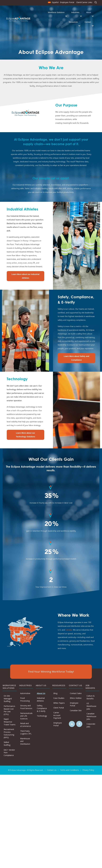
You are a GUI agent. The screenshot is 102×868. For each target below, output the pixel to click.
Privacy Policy (88, 770)
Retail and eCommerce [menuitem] (25, 725)
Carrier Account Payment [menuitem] (57, 715)
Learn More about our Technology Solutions (25, 435)
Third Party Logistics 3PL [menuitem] (26, 732)
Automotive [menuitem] (25, 693)
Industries (75, 12)
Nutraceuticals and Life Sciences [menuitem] (26, 716)
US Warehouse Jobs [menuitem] (91, 706)
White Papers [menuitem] (59, 703)
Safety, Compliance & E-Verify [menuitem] (42, 708)
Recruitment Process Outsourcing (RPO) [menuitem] (9, 733)
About (89, 12)
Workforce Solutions (56, 12)
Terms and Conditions (69, 770)
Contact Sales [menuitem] (76, 693)
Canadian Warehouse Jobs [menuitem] (91, 716)
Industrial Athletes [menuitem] (41, 699)
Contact (88, 22)
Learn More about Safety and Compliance (76, 358)
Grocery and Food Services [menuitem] (26, 707)
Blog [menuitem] (55, 693)
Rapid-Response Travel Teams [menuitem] (10, 722)
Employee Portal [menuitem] (67, 2)
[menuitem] (53, 3)
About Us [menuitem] (41, 693)
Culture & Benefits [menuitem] (91, 697)
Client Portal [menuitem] (59, 708)
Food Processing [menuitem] (25, 699)
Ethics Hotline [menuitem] (76, 698)
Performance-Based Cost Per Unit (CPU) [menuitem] (10, 710)
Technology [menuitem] (42, 716)
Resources (73, 22)
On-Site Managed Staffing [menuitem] (8, 699)
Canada (69, 630)
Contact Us (52, 770)
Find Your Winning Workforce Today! (51, 672)
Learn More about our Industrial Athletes (26, 276)
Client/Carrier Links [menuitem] (84, 2)
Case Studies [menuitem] (59, 698)
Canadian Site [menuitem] (76, 710)
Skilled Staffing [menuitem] (7, 744)
